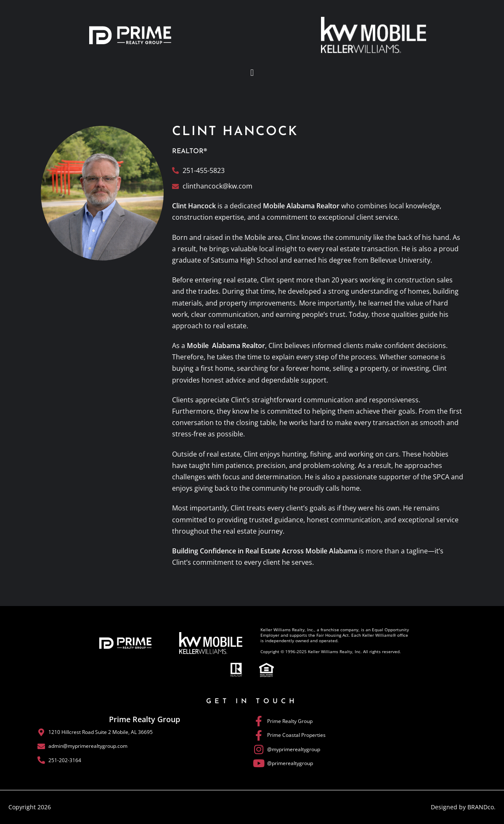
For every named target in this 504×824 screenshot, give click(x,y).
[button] (252, 73)
